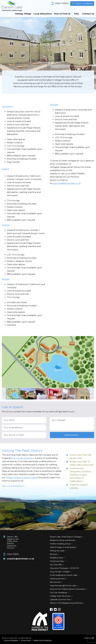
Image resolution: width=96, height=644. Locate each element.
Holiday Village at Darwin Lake (21, 478)
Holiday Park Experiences (42, 640)
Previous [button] (4, 394)
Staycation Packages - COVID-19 (64, 568)
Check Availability (84, 4)
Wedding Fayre (57, 558)
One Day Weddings (58, 593)
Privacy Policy (26, 640)
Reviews (54, 554)
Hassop (5, 169)
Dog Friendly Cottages (60, 572)
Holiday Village (23, 14)
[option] (48, 45)
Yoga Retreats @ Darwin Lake (63, 586)
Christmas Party (57, 561)
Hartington (7, 107)
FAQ (76, 14)
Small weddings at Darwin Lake (64, 575)
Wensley (54, 105)
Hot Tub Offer (56, 565)
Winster (6, 279)
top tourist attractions (23, 458)
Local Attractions (43, 14)
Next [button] (92, 394)
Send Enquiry (71, 435)
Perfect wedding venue (60, 544)
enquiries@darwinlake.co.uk (67, 183)
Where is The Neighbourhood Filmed (66, 603)
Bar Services (55, 582)
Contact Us (88, 14)
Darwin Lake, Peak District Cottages (66, 537)
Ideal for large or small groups (63, 547)
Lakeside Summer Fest (60, 600)
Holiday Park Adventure (60, 596)
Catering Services (57, 579)
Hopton (6, 225)
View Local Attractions (13, 486)
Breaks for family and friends (62, 540)
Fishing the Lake (57, 551)
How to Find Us (62, 14)
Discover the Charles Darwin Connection (67, 589)
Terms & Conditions (11, 640)
